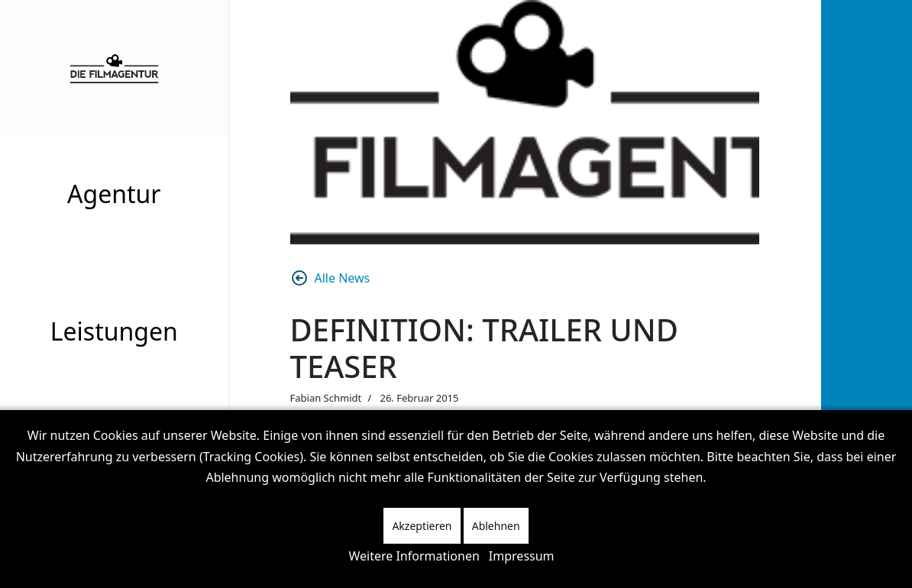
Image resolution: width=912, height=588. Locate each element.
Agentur (114, 194)
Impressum (522, 556)
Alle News (330, 278)
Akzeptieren (422, 526)
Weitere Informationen (414, 556)
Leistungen (114, 331)
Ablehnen (496, 526)
